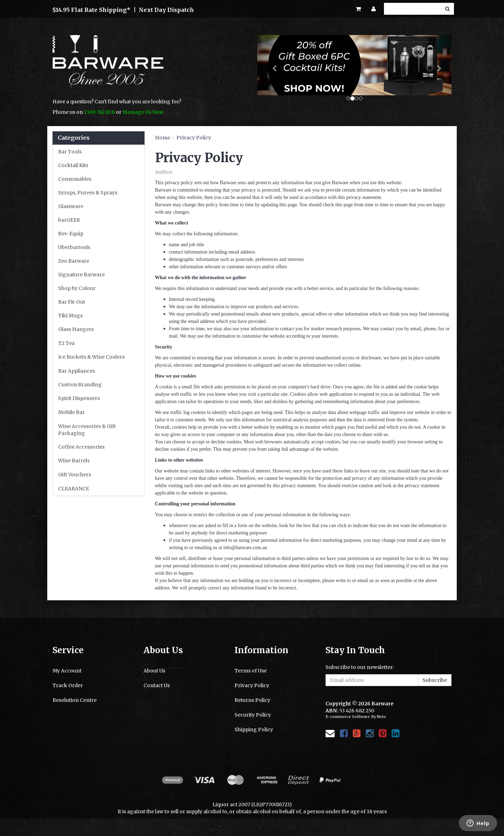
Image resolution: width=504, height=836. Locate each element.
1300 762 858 (99, 112)
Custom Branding (80, 385)
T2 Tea (66, 343)
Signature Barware (81, 275)
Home (163, 138)
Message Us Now (143, 112)
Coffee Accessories (81, 447)
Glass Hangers (76, 329)
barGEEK (69, 220)
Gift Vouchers (75, 475)
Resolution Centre (75, 700)
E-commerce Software (348, 717)
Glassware (71, 206)
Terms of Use (251, 671)
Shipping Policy (254, 730)
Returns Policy (252, 700)
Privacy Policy (194, 138)
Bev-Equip (71, 234)
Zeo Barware (74, 261)
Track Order (68, 685)
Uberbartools (74, 247)
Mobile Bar (71, 412)
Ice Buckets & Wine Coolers (91, 357)
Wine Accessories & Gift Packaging (87, 430)
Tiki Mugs (70, 316)
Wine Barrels (74, 461)
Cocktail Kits (73, 165)
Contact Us (157, 685)
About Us (154, 671)
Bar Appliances (76, 371)
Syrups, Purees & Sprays (88, 193)
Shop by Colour (77, 288)
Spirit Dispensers (79, 398)
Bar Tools (70, 152)
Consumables (75, 179)
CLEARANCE (73, 489)
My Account (67, 671)
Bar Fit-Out (72, 302)
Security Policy (253, 715)
